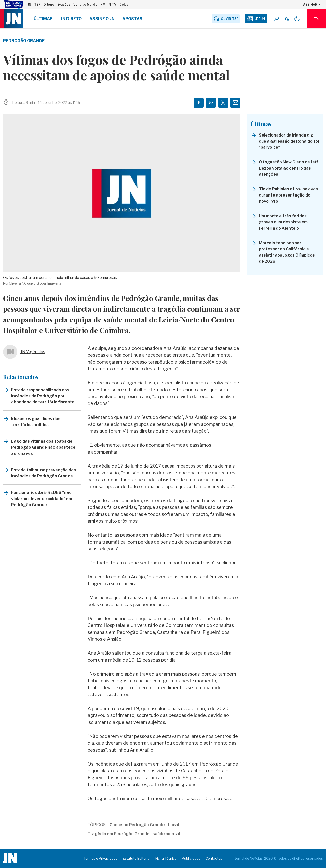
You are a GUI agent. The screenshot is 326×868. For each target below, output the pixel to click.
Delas (124, 4)
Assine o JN (102, 19)
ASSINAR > (311, 4)
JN (29, 4)
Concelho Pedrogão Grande (137, 825)
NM (103, 4)
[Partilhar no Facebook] (199, 103)
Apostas (132, 19)
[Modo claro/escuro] (297, 19)
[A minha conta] (287, 19)
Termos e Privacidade (101, 858)
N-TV (112, 4)
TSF (37, 4)
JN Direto (71, 19)
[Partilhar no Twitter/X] (223, 103)
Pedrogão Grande (24, 41)
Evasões (64, 4)
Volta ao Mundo (85, 4)
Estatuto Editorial (137, 858)
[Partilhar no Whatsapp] (211, 103)
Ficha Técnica (166, 858)
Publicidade (191, 858)
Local (173, 825)
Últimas (43, 19)
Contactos (214, 858)
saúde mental (166, 834)
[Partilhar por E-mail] (235, 103)
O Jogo (49, 4)
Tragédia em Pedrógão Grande (119, 834)
